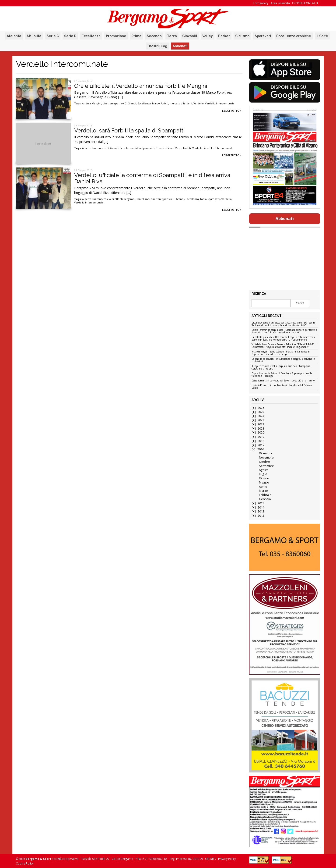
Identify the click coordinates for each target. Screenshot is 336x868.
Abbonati (180, 46)
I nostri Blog (157, 46)
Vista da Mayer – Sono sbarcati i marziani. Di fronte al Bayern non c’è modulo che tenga (281, 353)
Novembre (266, 457)
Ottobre (264, 462)
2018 (261, 441)
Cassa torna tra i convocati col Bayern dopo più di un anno (283, 381)
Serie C (53, 36)
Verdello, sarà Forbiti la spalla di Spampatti (129, 130)
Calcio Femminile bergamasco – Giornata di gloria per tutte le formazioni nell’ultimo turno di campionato (284, 331)
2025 (261, 412)
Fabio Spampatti (144, 148)
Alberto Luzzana (92, 148)
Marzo (263, 491)
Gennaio (265, 499)
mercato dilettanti (181, 103)
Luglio (263, 474)
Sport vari (263, 36)
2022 (261, 424)
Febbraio (265, 495)
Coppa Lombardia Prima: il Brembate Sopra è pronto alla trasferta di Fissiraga (282, 375)
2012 (261, 516)
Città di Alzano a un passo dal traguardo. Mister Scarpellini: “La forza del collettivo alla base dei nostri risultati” (284, 324)
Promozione (116, 36)
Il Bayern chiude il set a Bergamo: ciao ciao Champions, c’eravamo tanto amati (281, 368)
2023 (261, 420)
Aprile (263, 487)
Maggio (264, 482)
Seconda (154, 36)
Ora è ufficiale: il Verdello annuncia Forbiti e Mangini (141, 86)
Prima (136, 36)
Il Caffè (322, 36)
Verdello (199, 103)
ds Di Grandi (111, 148)
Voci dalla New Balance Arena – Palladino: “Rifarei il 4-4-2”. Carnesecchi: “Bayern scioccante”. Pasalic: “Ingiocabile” (283, 346)
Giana (170, 148)
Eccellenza (91, 36)
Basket (224, 36)
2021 (261, 429)
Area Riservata (280, 3)
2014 (261, 507)
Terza (172, 36)
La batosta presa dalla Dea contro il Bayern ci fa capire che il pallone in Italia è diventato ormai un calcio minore (283, 339)
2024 (261, 416)
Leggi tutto (232, 111)
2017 (261, 445)
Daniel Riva (143, 199)
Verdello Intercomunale (220, 103)
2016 (261, 449)
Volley (208, 36)
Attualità (34, 36)
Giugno (264, 478)
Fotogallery (261, 3)
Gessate (160, 148)
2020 (261, 432)
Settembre (266, 466)
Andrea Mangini (92, 103)
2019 (261, 437)
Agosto (264, 470)
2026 (261, 408)
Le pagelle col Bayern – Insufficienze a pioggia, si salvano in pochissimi (283, 360)
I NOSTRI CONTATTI (305, 3)
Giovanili (190, 36)
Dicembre (266, 453)
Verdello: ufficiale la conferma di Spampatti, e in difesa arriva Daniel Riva (152, 178)
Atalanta (14, 36)
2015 (261, 503)
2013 (261, 511)
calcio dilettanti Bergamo (119, 199)
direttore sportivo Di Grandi (119, 103)
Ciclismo (242, 36)
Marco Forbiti (160, 103)
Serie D (70, 36)
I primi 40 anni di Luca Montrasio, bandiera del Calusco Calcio (282, 387)
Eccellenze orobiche (294, 36)
